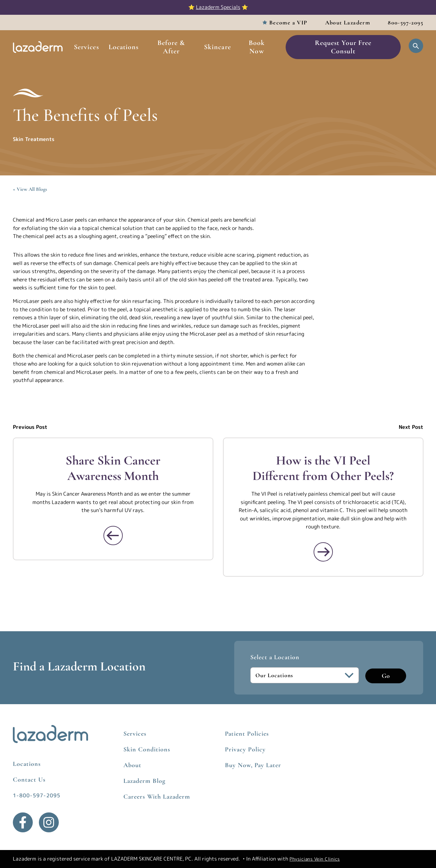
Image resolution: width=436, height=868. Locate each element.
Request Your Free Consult (343, 47)
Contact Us (29, 780)
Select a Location (275, 657)
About (132, 765)
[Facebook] (23, 822)
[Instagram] (49, 822)
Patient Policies (247, 734)
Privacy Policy (245, 749)
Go (386, 676)
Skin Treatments (34, 139)
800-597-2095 (405, 22)
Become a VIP (288, 22)
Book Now (257, 47)
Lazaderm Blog (144, 781)
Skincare (218, 47)
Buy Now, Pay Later (253, 765)
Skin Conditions (147, 749)
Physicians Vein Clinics (315, 859)
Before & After (171, 47)
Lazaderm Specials (218, 7)
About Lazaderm (348, 22)
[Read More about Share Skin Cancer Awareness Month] (113, 536)
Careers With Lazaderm (157, 797)
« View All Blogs (30, 189)
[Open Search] (416, 46)
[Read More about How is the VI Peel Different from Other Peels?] (323, 552)
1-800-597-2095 (37, 795)
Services (86, 47)
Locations (124, 47)
